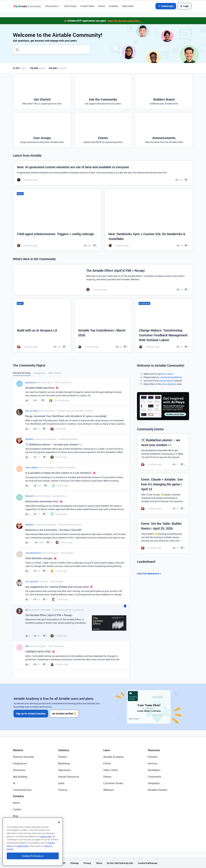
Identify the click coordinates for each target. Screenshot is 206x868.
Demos (107, 777)
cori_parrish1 (32, 581)
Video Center (111, 770)
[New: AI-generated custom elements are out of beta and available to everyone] (103, 173)
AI (14, 783)
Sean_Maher (32, 467)
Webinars (109, 790)
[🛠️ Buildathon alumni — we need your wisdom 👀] (163, 452)
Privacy (87, 863)
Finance (63, 790)
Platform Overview (23, 757)
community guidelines (171, 377)
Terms (99, 863)
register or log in (165, 374)
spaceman (30, 382)
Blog (15, 816)
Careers (17, 809)
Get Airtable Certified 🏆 (64, 714)
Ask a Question (169, 384)
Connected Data (22, 790)
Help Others (55, 373)
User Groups (70, 6)
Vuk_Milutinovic (33, 553)
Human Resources (69, 777)
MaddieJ (30, 439)
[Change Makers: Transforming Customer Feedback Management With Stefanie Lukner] (164, 325)
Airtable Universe (157, 790)
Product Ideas (87, 6)
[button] (166, 6)
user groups (165, 381)
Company (18, 796)
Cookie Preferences (148, 863)
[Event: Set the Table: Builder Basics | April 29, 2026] (163, 535)
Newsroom (19, 829)
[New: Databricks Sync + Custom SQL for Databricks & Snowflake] (149, 220)
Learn (107, 750)
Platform (18, 750)
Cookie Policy (46, 856)
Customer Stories (113, 783)
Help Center (128, 6)
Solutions (64, 750)
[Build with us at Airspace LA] (42, 325)
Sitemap (74, 863)
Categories (39, 373)
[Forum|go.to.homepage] (27, 6)
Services (153, 763)
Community (154, 777)
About (16, 803)
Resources (154, 750)
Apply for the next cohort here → (125, 21)
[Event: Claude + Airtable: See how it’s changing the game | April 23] (163, 494)
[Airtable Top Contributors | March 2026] (103, 325)
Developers (154, 770)
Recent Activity (22, 373)
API (64, 863)
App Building (20, 777)
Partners (153, 757)
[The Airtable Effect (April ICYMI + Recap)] (103, 280)
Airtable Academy (113, 757)
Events (102, 6)
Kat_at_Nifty (32, 411)
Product (63, 757)
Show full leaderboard (150, 574)
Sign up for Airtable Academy (31, 714)
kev (27, 610)
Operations (64, 770)
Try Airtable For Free (24, 836)
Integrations (20, 763)
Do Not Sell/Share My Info (120, 863)
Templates (154, 783)
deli (27, 646)
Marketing (64, 763)
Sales (61, 783)
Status (17, 823)
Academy (113, 6)
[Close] (59, 842)
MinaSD (29, 496)
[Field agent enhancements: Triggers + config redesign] (57, 220)
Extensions (19, 770)
